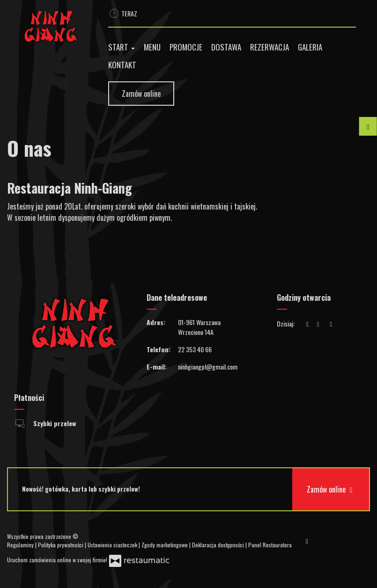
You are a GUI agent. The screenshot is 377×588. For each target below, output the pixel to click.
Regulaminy (21, 545)
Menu (152, 47)
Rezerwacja (270, 47)
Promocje (186, 47)
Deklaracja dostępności (219, 545)
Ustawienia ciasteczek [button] (113, 545)
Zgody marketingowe (165, 545)
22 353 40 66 (195, 349)
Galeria (310, 47)
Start (122, 47)
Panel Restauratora (270, 545)
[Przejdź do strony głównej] (51, 26)
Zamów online (141, 94)
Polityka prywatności (61, 545)
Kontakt (122, 65)
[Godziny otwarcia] (331, 323)
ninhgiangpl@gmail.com (208, 367)
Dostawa (226, 47)
